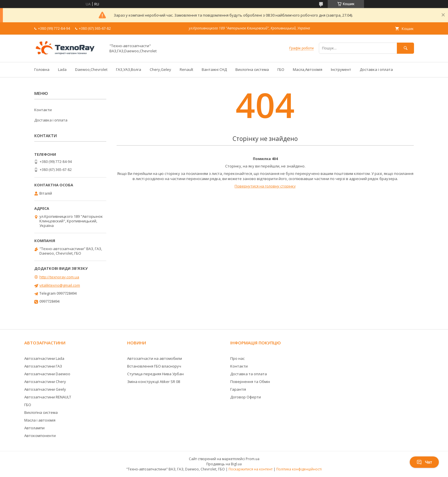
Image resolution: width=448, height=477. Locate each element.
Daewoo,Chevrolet (91, 69)
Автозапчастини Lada (44, 358)
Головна (42, 69)
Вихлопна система (252, 69)
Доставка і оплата (376, 69)
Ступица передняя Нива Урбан (155, 374)
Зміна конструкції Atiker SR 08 (154, 382)
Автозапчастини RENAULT (48, 397)
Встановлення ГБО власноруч (154, 366)
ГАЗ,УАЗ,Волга (129, 69)
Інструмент (341, 69)
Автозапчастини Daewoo (47, 374)
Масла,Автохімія (308, 69)
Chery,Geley (160, 69)
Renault (186, 69)
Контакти (43, 110)
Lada (62, 69)
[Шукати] (405, 48)
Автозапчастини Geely (45, 389)
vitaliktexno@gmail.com (60, 285)
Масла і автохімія (40, 420)
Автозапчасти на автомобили (155, 358)
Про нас (237, 358)
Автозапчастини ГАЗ (43, 366)
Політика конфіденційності (299, 469)
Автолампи (34, 428)
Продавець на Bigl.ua (224, 464)
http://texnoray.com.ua (59, 277)
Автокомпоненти (40, 436)
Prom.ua (253, 459)
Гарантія (238, 389)
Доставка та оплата (249, 374)
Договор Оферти (246, 397)
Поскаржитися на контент (251, 469)
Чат (424, 462)
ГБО (281, 69)
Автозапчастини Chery (45, 382)
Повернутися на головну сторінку (265, 186)
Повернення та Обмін (250, 382)
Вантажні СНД (214, 69)
